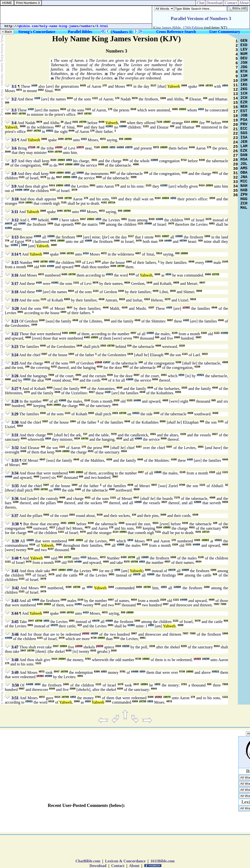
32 (227, 485)
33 (72, 74)
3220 (182, 346)
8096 (199, 291)
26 (235, 151)
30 (187, 98)
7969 (223, 604)
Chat (200, 3)
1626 (114, 651)
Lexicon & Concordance (125, 861)
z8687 (167, 122)
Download (214, 3)
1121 (95, 98)
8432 (152, 219)
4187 (151, 308)
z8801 (195, 122)
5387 (44, 354)
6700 (182, 485)
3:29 (15, 414)
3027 (15, 114)
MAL (244, 208)
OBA (244, 173)
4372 (54, 367)
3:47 (15, 647)
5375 (127, 562)
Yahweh (174, 86)
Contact (231, 3)
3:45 (15, 622)
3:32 (15, 448)
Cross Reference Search (176, 32)
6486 (23, 451)
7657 (217, 604)
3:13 (15, 237)
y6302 (86, 634)
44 (116, 78)
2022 (41, 90)
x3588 (37, 236)
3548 (133, 109)
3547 (80, 114)
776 (7, 241)
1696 (201, 86)
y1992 (186, 308)
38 (106, 74)
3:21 (15, 321)
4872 (129, 86)
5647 (61, 165)
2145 (225, 262)
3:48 (15, 660)
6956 (178, 392)
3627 (113, 173)
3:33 (15, 460)
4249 (125, 308)
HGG (244, 199)
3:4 (14, 123)
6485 (60, 198)
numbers (88, 26)
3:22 (15, 334)
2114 (187, 122)
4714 (28, 241)
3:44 (15, 613)
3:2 (14, 99)
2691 (78, 375)
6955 (176, 283)
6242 (31, 549)
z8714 (112, 203)
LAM (244, 146)
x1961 (109, 126)
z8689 (164, 147)
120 (161, 241)
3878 (98, 262)
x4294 (120, 147)
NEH (244, 107)
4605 (77, 266)
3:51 (15, 698)
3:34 (15, 473)
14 (120, 65)
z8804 (61, 160)
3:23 (15, 347)
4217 (52, 528)
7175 (177, 498)
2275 (167, 299)
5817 (92, 392)
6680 (208, 274)
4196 (48, 380)
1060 (163, 98)
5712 (184, 160)
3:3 (14, 110)
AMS (244, 168)
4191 (75, 122)
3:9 (14, 186)
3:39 (15, 541)
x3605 (154, 160)
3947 (83, 219)
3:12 (15, 220)
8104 (53, 160)
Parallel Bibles (80, 32)
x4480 (19, 190)
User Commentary (225, 32)
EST (244, 111)
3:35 (15, 486)
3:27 (15, 389)
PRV (244, 124)
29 (235, 164)
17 (235, 112)
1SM (244, 76)
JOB (244, 116)
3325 (184, 388)
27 (168, 70)
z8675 (167, 697)
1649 (34, 325)
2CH (244, 98)
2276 (27, 392)
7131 (64, 203)
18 (235, 116)
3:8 (14, 174)
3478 (43, 177)
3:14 (15, 254)
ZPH (244, 195)
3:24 (15, 355)
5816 (193, 299)
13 (235, 94)
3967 (198, 338)
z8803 (183, 109)
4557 (133, 333)
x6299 (94, 634)
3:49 (15, 672)
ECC (244, 129)
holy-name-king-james (59, 26)
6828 (137, 489)
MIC (244, 182)
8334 (51, 152)
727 (85, 434)
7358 (102, 224)
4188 (174, 460)
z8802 (57, 405)
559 (121, 139)
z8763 (209, 86)
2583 (103, 346)
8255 (184, 646)
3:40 (15, 558)
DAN (244, 155)
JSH (244, 63)
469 (202, 422)
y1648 (98, 362)
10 (235, 81)
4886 (175, 109)
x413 (84, 139)
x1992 (164, 186)
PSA (244, 120)
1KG (244, 85)
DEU (244, 58)
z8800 (128, 139)
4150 (45, 165)
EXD (244, 45)
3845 (173, 291)
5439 (76, 380)
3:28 (15, 401)
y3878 (80, 147)
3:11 (15, 212)
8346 (52, 689)
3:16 (15, 275)
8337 (8, 405)
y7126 (32, 147)
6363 (78, 224)
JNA (244, 177)
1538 (152, 646)
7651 (136, 338)
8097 (170, 320)
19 (235, 120)
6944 (115, 405)
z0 (38, 147)
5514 (58, 90)
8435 (83, 86)
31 (235, 173)
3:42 (15, 588)
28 (235, 160)
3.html (102, 26)
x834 (201, 109)
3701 (88, 659)
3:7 (14, 161)
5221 (158, 236)
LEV (244, 50)
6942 (53, 241)
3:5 (14, 140)
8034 (70, 98)
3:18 (15, 292)
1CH (244, 94)
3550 (212, 198)
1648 (149, 283)
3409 (156, 413)
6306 (97, 672)
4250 (109, 460)
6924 (156, 523)
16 (235, 107)
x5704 (183, 241)
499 (205, 98)
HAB (244, 190)
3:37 (15, 516)
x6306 (48, 676)
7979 (114, 434)
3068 (184, 86)
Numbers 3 (122, 32)
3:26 (15, 376)
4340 (104, 380)
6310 (132, 274)
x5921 (50, 131)
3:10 (15, 199)
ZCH (244, 204)
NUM (244, 54)
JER (244, 142)
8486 (215, 413)
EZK (244, 151)
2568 (177, 338)
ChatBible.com (88, 861)
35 (235, 191)
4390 (8, 114)
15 (235, 103)
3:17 (15, 284)
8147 (51, 549)
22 (235, 134)
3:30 (15, 422)
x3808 (123, 126)
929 (200, 241)
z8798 (44, 262)
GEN (244, 41)
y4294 (59, 147)
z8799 (83, 122)
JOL (244, 164)
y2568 (79, 646)
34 (235, 186)
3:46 (15, 634)
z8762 (37, 131)
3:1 (14, 86)
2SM (244, 80)
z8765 (22, 114)
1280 (16, 502)
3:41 (15, 571)
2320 (30, 266)
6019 (122, 299)
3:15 (15, 263)
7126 (159, 122)
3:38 (15, 524)
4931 (94, 160)
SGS (244, 133)
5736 (94, 638)
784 (208, 122)
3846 (107, 320)
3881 (93, 186)
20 (235, 125)
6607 (126, 367)
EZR (244, 102)
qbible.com (28, 26)
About (244, 3)
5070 (135, 98)
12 (235, 90)
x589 (34, 219)
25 (235, 147)
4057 (58, 126)
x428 (34, 86)
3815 (205, 354)
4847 (202, 283)
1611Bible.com (162, 861)
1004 (129, 262)
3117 (153, 86)
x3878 (129, 147)
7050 (51, 375)
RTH (244, 72)
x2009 (54, 219)
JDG (244, 67)
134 (105, 502)
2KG (244, 89)
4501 (153, 434)
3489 (163, 515)
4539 (100, 367)
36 (235, 195)
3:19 (15, 300)
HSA (244, 160)
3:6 (14, 148)
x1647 (107, 362)
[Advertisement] (76, 15)
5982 (60, 502)
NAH (244, 186)
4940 (191, 262)
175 (104, 86)
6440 (102, 122)
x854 (225, 86)
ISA (244, 138)
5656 (101, 165)
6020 (119, 388)
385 (7, 103)
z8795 (216, 274)
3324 (147, 299)
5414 (52, 186)
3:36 (15, 498)
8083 (192, 401)
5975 (156, 147)
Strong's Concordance (37, 32)
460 (167, 354)
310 (129, 346)
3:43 (15, 601)
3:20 (15, 308)
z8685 (104, 147)
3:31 (15, 435)
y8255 (100, 646)
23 (235, 138)
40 (52, 78)
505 (157, 338)
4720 (225, 528)
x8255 (126, 646)
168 (7, 165)
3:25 (15, 363)
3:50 (15, 685)
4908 (136, 165)
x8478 (9, 224)
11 (73, 65)
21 (68, 70)
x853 (112, 147)
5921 (116, 638)
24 (235, 142)
